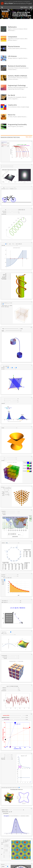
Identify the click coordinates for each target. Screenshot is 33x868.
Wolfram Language (18, 2)
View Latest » (29, 137)
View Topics (24, 7)
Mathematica (27, 2)
